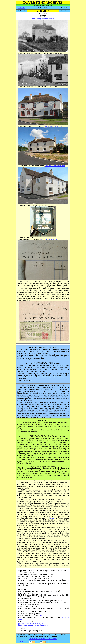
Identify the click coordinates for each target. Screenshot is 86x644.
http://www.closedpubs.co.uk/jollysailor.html (34, 625)
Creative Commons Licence (52, 126)
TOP (22, 642)
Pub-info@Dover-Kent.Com (43, 639)
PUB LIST (22, 8)
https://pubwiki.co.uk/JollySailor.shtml (32, 623)
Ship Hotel (51, 518)
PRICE (21, 616)
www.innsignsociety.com (48, 239)
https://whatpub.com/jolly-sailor (43, 19)
